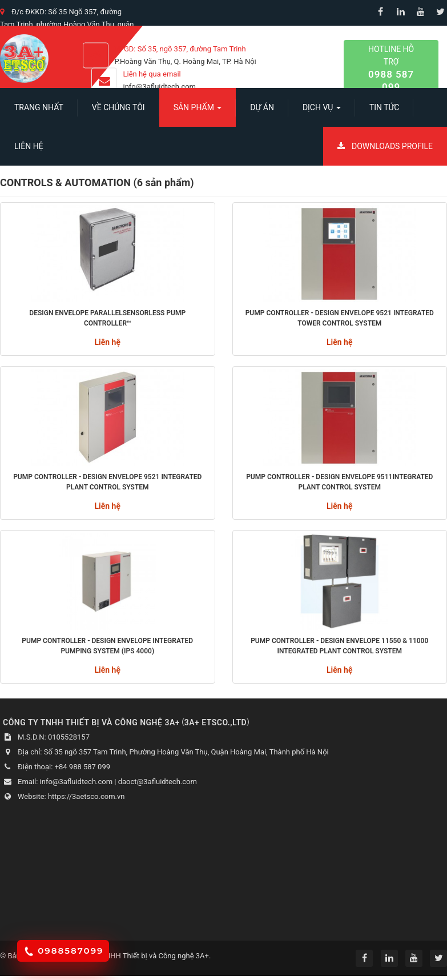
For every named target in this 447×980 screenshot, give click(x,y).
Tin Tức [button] (384, 107)
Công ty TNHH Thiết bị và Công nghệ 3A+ (141, 956)
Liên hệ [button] (29, 146)
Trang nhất (39, 107)
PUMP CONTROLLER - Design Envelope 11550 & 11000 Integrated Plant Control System (339, 646)
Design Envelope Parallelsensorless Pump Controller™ (107, 318)
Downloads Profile (385, 146)
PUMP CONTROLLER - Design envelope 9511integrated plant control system (339, 482)
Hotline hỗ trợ (391, 69)
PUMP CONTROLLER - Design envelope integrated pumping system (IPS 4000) (107, 646)
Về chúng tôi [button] (118, 107)
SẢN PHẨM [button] (198, 111)
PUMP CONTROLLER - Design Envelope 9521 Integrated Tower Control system (340, 318)
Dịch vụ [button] (322, 111)
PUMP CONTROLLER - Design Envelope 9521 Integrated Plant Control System (107, 482)
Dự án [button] (262, 107)
